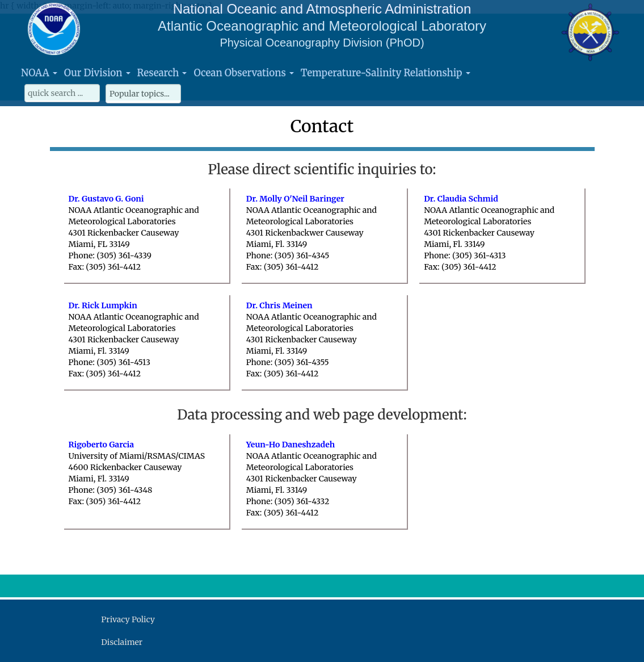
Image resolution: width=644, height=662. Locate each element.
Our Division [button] (97, 73)
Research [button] (162, 73)
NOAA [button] (39, 73)
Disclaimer (122, 642)
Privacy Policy (128, 619)
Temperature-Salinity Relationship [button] (386, 73)
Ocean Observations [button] (243, 73)
